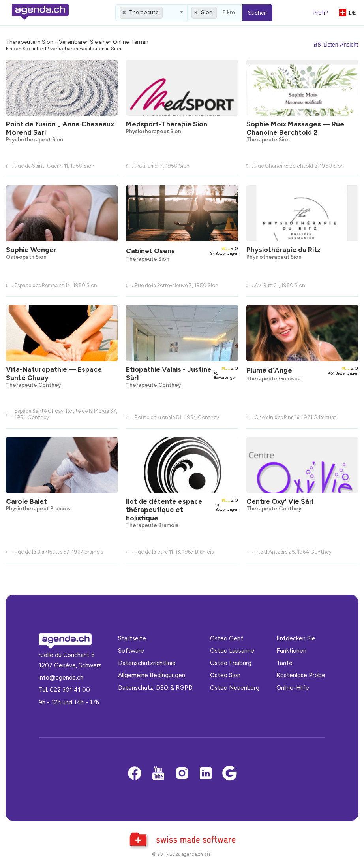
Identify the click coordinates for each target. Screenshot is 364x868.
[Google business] (229, 774)
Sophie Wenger (31, 249)
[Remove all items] (124, 13)
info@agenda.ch (61, 677)
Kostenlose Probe (301, 675)
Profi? (321, 13)
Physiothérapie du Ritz (283, 249)
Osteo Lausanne (232, 651)
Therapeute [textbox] (144, 12)
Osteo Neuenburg (235, 688)
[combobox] (151, 13)
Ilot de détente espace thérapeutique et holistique (164, 509)
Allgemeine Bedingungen (152, 675)
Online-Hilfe (293, 688)
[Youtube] (158, 774)
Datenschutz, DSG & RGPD (155, 688)
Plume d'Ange (269, 370)
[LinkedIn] (206, 774)
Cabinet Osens (150, 251)
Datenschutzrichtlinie (147, 663)
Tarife (284, 663)
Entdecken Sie (296, 638)
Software (131, 651)
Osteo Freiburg (231, 663)
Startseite (132, 638)
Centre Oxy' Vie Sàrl (280, 501)
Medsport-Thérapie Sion (167, 124)
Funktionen (291, 651)
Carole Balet (26, 501)
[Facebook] (135, 774)
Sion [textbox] (207, 12)
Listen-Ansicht (336, 45)
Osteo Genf (227, 638)
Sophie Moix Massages (295, 128)
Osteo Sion (225, 675)
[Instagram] (182, 774)
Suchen (257, 13)
